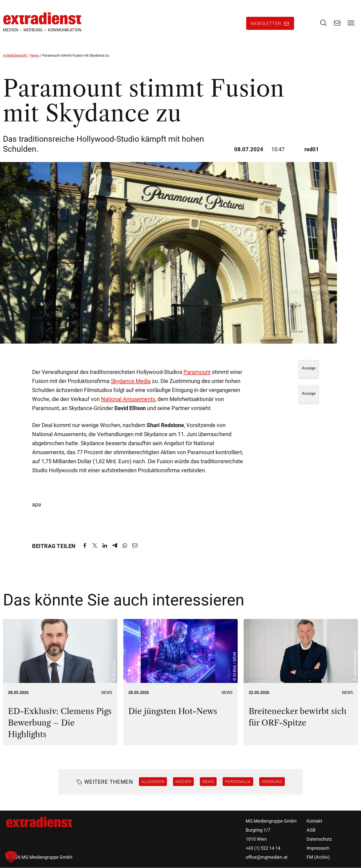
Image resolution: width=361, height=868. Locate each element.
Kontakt (314, 821)
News (35, 55)
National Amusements (128, 399)
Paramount (197, 372)
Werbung (272, 781)
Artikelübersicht (15, 55)
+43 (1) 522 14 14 (263, 848)
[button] (11, 857)
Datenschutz (319, 839)
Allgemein (153, 781)
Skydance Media (131, 381)
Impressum (318, 848)
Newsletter (266, 24)
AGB (311, 830)
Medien (183, 781)
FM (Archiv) (318, 857)
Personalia (238, 781)
